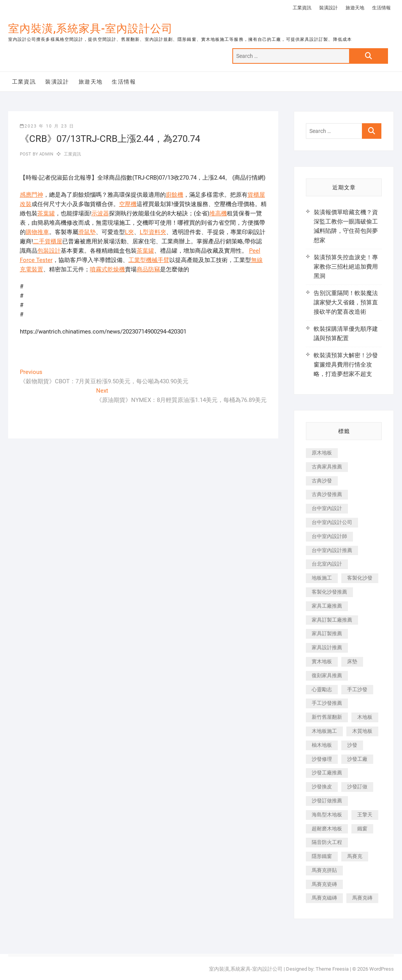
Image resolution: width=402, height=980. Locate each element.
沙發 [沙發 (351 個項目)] (352, 745)
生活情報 (381, 8)
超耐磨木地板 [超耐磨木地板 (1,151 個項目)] (327, 829)
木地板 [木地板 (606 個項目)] (365, 717)
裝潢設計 (328, 8)
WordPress (382, 969)
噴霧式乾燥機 (107, 269)
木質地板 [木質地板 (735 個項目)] (362, 731)
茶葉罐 (46, 213)
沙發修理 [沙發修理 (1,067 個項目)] (322, 759)
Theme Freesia (332, 969)
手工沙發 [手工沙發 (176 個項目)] (357, 689)
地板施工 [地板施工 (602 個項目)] (322, 578)
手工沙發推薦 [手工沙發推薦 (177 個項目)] (327, 703)
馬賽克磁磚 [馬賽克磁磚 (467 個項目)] (324, 898)
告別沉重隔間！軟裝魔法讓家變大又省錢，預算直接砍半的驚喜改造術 (346, 302)
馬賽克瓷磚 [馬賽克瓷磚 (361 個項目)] (324, 884)
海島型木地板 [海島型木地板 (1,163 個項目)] (327, 815)
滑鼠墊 (87, 232)
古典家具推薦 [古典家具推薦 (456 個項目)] (327, 467)
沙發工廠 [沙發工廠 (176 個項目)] (357, 759)
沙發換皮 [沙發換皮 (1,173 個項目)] (322, 787)
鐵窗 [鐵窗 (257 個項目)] (362, 829)
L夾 (129, 232)
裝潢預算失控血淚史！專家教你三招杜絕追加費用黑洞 (346, 267)
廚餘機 (175, 195)
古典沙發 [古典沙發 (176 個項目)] (322, 481)
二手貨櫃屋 (48, 241)
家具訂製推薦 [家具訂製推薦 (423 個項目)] (327, 633)
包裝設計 (49, 251)
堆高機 (218, 213)
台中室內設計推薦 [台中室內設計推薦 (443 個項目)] (332, 550)
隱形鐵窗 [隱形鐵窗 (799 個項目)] (322, 856)
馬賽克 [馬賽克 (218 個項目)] (355, 856)
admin (46, 154)
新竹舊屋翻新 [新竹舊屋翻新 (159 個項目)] (327, 717)
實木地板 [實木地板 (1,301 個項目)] (322, 661)
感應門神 (32, 195)
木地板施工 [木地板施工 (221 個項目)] (324, 731)
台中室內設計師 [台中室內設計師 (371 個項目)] (329, 536)
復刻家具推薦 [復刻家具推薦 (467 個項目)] (327, 675)
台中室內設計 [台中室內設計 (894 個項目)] (327, 508)
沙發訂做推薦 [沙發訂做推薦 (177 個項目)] (327, 801)
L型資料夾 (153, 232)
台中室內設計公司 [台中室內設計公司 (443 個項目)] (332, 522)
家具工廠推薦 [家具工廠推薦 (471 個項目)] (327, 606)
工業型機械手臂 (149, 260)
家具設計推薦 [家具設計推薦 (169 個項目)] (327, 647)
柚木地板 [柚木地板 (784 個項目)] (322, 745)
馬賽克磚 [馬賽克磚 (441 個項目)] (362, 898)
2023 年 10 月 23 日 (47, 126)
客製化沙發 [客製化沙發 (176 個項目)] (360, 578)
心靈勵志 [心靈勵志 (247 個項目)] (322, 689)
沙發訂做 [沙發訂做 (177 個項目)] (357, 787)
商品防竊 (148, 269)
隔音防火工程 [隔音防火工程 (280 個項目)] (327, 842)
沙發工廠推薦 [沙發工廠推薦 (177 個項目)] (327, 773)
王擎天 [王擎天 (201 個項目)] (365, 815)
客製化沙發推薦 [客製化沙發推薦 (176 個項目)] (329, 592)
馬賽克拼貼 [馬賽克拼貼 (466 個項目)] (324, 870)
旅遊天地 (355, 8)
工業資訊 (302, 8)
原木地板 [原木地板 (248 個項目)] (322, 453)
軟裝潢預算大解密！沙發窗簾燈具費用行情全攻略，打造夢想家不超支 (346, 365)
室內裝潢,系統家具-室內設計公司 (90, 29)
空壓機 (128, 204)
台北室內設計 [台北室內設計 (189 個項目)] (327, 564)
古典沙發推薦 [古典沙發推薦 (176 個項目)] (327, 494)
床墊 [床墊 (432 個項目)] (352, 661)
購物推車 (37, 232)
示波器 (100, 213)
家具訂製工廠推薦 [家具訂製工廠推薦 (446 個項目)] (332, 620)
